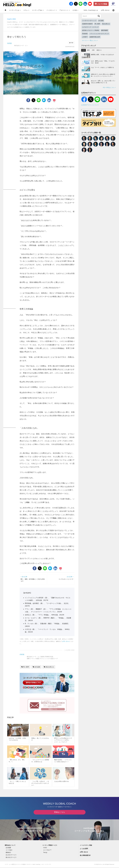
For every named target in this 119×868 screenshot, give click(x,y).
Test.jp (45, 853)
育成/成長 (85, 34)
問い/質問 (25, 667)
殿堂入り (99, 50)
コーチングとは (15, 10)
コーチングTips (38, 10)
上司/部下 (85, 37)
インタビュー (52, 10)
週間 (88, 50)
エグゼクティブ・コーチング (90, 27)
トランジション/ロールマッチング (99, 34)
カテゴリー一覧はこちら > (90, 40)
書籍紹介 (8, 853)
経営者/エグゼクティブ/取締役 (91, 30)
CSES (45, 848)
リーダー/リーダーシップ (89, 21)
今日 (84, 50)
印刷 (71, 43)
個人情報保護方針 (85, 856)
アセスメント (65, 10)
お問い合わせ (105, 10)
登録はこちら (60, 813)
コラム (26, 10)
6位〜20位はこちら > (109, 87)
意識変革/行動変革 (87, 24)
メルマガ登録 (101, 4)
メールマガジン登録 (86, 846)
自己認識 (36, 667)
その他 (75, 10)
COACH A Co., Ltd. (100, 865)
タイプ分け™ (47, 851)
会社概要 (8, 848)
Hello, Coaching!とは (91, 10)
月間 (93, 50)
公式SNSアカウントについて (90, 105)
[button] (113, 10)
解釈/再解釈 (105, 30)
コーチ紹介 (9, 851)
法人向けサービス (11, 855)
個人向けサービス (11, 858)
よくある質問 (84, 849)
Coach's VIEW (11, 19)
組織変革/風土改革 (95, 37)
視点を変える (49, 667)
